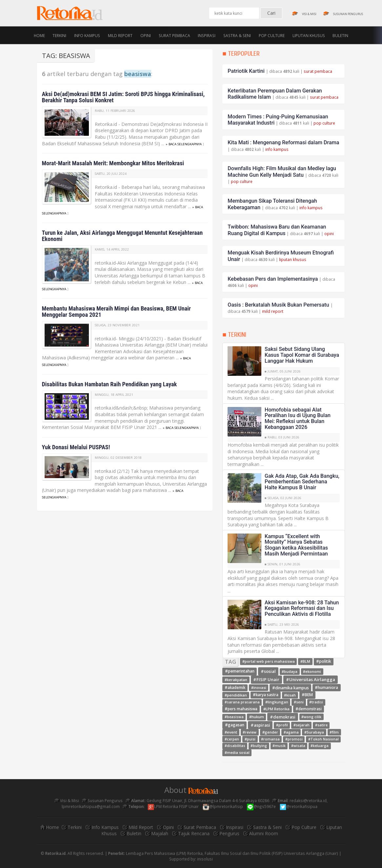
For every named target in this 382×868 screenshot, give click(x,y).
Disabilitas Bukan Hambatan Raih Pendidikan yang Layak (110, 384)
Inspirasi (207, 35)
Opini (146, 35)
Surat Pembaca (174, 35)
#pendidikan (236, 695)
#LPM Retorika (276, 709)
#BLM (305, 662)
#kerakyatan (236, 680)
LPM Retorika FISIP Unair (174, 806)
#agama (291, 732)
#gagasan (235, 725)
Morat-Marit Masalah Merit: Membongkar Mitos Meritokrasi (113, 163)
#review (250, 732)
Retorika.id (55, 853)
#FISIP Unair (266, 679)
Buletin (340, 35)
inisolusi (205, 859)
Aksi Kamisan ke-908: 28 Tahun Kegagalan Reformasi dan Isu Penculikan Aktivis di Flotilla (302, 608)
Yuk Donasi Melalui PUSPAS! (76, 447)
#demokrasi (283, 717)
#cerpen (232, 739)
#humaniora (326, 687)
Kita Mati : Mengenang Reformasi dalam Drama (283, 142)
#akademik (235, 687)
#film (334, 732)
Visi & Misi (67, 800)
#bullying (259, 746)
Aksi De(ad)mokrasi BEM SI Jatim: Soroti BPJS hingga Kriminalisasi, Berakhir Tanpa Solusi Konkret (123, 97)
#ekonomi (312, 671)
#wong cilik (311, 717)
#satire (321, 725)
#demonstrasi (309, 709)
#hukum (257, 717)
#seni (299, 702)
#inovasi (259, 687)
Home (39, 35)
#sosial (268, 671)
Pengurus (229, 833)
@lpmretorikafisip (223, 806)
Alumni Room (264, 833)
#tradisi (316, 702)
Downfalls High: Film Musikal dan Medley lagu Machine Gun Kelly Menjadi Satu (282, 172)
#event (231, 732)
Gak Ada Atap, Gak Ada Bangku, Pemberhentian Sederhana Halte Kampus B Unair (302, 482)
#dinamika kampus (291, 687)
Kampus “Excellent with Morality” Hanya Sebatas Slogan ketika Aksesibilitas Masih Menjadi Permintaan (296, 545)
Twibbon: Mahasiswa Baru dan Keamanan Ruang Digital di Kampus (277, 230)
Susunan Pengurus (102, 800)
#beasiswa (234, 717)
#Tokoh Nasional (323, 739)
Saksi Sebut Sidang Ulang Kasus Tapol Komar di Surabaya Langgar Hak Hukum (302, 355)
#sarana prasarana (242, 702)
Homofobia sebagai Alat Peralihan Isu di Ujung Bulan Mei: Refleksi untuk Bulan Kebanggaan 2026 (298, 418)
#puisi (250, 739)
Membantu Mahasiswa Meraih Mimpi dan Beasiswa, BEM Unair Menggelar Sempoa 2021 (116, 312)
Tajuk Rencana (194, 833)
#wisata (298, 746)
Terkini (59, 35)
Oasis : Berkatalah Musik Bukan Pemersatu (278, 305)
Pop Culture (272, 35)
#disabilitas (235, 746)
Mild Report (120, 35)
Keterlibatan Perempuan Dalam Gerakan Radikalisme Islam (275, 94)
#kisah (290, 695)
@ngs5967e (262, 806)
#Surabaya (314, 732)
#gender (270, 732)
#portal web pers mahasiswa (269, 662)
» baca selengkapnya (184, 144)
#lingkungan (277, 702)
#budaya (290, 671)
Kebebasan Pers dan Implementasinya (273, 279)
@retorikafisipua (299, 806)
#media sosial (237, 752)
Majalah (160, 833)
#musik (279, 746)
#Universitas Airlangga (311, 679)
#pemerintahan (240, 671)
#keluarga (320, 746)
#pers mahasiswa (241, 709)
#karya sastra (266, 695)
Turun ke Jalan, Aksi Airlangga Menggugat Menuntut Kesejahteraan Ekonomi (122, 236)
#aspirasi (260, 725)
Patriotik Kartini (246, 71)
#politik (324, 662)
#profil (282, 725)
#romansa (270, 739)
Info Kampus (87, 35)
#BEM (307, 695)
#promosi (294, 739)
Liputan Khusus (309, 35)
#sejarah (302, 725)
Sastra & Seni (237, 35)
